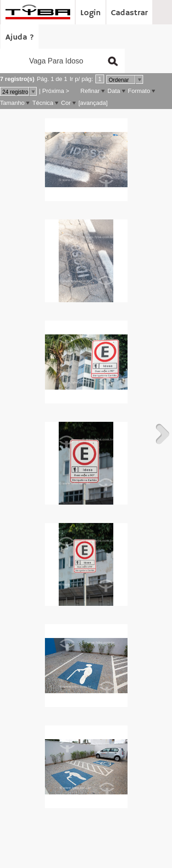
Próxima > (56, 91)
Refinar (90, 91)
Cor (66, 103)
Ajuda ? (20, 37)
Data (114, 91)
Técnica (43, 103)
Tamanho (12, 103)
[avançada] (93, 103)
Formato (139, 91)
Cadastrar (129, 13)
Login (91, 13)
